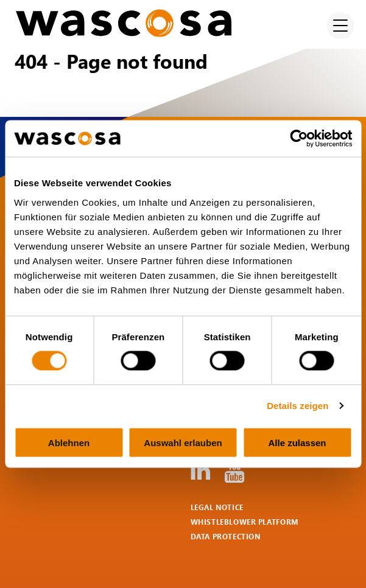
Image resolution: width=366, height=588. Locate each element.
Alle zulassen (297, 442)
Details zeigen (297, 406)
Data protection (226, 537)
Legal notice (217, 507)
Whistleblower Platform (245, 522)
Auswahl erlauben (183, 442)
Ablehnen (69, 442)
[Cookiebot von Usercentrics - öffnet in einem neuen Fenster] (299, 139)
